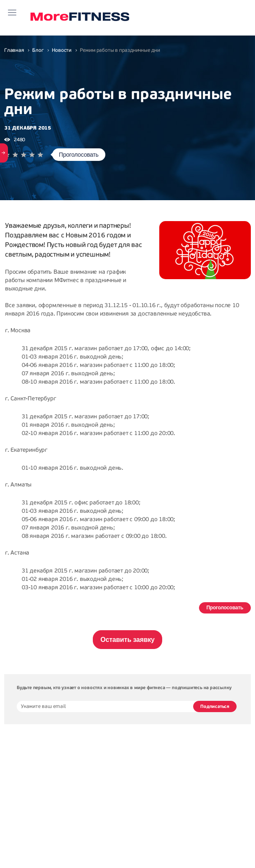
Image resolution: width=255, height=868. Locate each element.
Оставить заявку (127, 640)
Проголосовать (79, 155)
